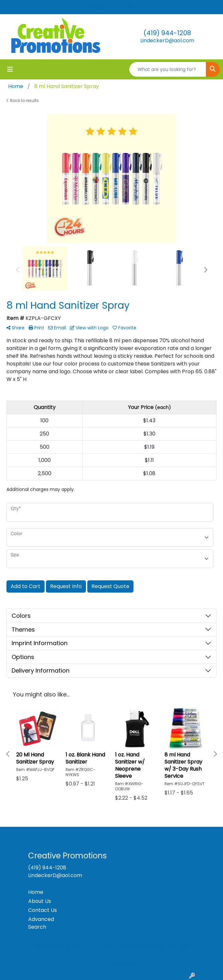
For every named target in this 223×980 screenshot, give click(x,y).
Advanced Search (41, 923)
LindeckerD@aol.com (167, 40)
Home (36, 892)
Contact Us (42, 910)
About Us (40, 901)
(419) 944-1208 (167, 33)
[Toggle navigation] (10, 69)
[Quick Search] (168, 69)
